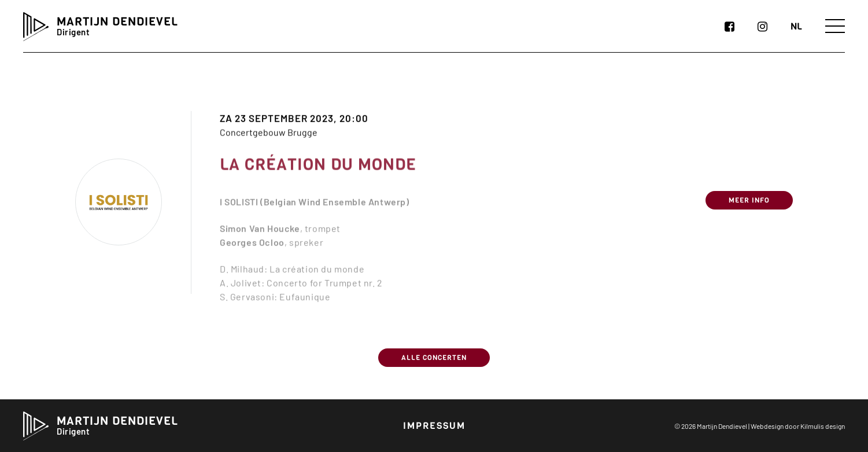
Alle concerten (434, 358)
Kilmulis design (823, 426)
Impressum (434, 426)
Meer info (749, 210)
